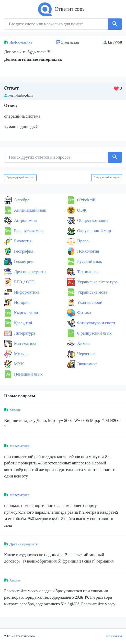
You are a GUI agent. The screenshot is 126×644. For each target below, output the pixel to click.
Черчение (85, 354)
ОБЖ (81, 210)
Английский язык (30, 210)
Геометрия (23, 261)
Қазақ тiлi (23, 323)
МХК (18, 364)
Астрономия (25, 220)
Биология (22, 241)
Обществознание (92, 220)
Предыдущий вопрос (20, 177)
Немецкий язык (28, 374)
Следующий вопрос (107, 177)
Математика (25, 343)
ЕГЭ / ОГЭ (24, 282)
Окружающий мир (94, 231)
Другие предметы (30, 272)
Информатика (21, 42)
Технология (87, 272)
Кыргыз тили (26, 313)
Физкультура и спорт (96, 323)
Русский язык (89, 261)
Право (82, 241)
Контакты (114, 636)
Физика (84, 313)
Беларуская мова (29, 231)
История (21, 302)
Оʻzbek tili (86, 200)
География (23, 251)
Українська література (97, 282)
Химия (83, 343)
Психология (88, 251)
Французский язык (94, 333)
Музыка (21, 354)
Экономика (87, 364)
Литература (24, 333)
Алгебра (21, 200)
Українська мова (92, 292)
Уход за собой (89, 302)
